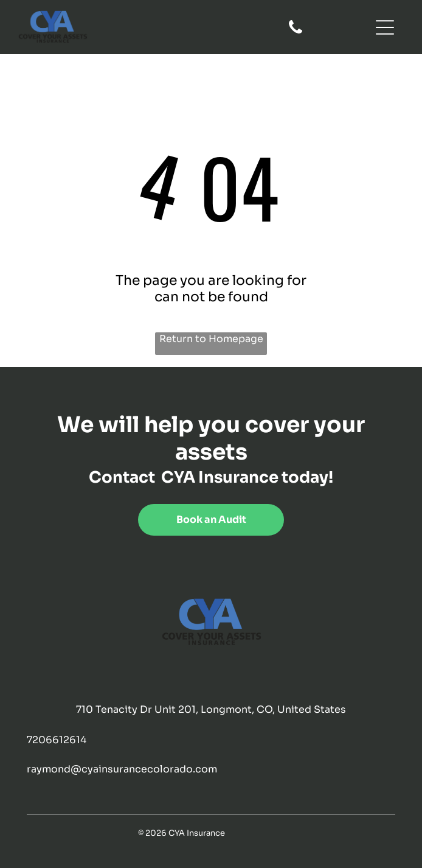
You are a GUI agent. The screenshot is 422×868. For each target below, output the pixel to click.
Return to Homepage (211, 339)
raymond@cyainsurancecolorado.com (122, 769)
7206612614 (57, 740)
